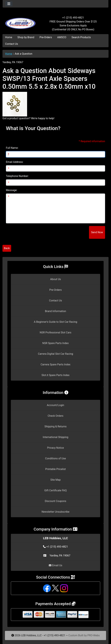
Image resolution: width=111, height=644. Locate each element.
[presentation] (64, 232)
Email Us (55, 565)
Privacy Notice (55, 448)
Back (7, 248)
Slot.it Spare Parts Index (56, 375)
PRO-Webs (94, 635)
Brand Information (56, 311)
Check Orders (55, 416)
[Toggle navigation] (9, 4)
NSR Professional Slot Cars (56, 332)
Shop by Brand (26, 37)
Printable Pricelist (55, 469)
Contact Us (12, 44)
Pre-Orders (46, 37)
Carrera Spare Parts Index (55, 364)
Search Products (81, 37)
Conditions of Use (55, 458)
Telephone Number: (17, 176)
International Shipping (55, 437)
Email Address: (15, 162)
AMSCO (62, 37)
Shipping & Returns (56, 426)
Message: (12, 190)
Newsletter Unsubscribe (55, 512)
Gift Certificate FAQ (55, 490)
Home (9, 37)
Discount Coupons (56, 501)
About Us (55, 279)
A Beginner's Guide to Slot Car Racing (55, 322)
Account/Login (55, 405)
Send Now (97, 232)
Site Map (56, 480)
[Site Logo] (20, 22)
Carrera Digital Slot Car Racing (55, 354)
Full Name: (12, 148)
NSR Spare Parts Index (55, 343)
